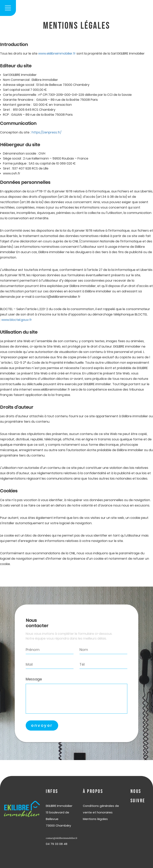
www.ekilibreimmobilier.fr (57, 53)
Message (34, 679)
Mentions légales (95, 819)
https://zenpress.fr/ (46, 132)
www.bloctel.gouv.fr (17, 320)
